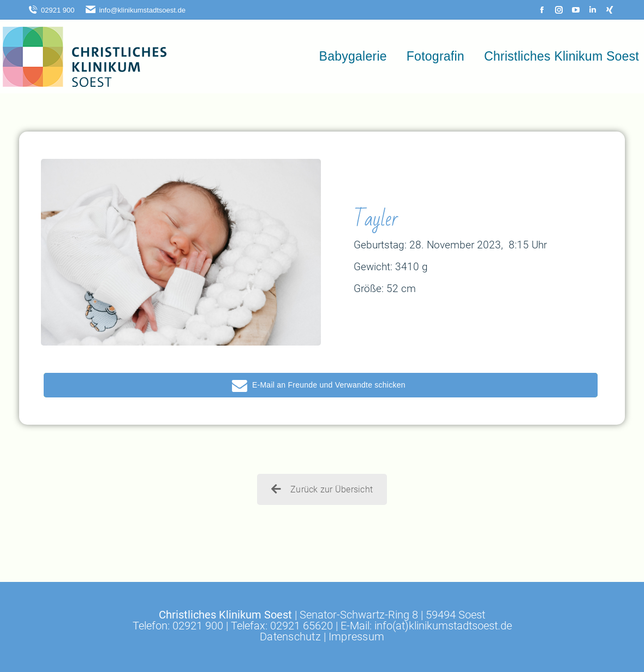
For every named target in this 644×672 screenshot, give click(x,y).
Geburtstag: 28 (387, 245)
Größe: (369, 289)
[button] (321, 385)
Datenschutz (290, 637)
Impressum (356, 637)
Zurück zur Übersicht (322, 489)
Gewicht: (373, 267)
